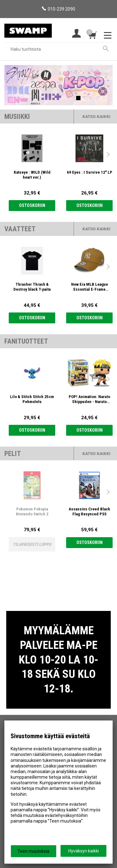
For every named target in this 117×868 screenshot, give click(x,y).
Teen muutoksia (33, 851)
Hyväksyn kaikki (84, 851)
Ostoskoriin (32, 205)
